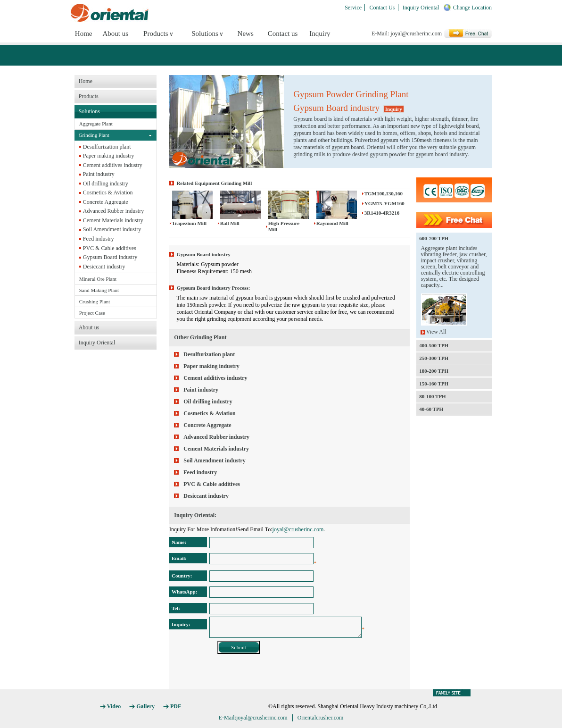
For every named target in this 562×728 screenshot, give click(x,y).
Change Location (472, 8)
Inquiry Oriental (421, 8)
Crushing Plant (95, 301)
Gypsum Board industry (110, 257)
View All (436, 332)
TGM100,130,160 (384, 193)
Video (114, 706)
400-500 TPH (434, 345)
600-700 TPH (434, 238)
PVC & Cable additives (110, 248)
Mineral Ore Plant (98, 279)
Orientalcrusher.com (321, 718)
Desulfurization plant (107, 147)
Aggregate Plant (96, 124)
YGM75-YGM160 (384, 203)
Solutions (205, 33)
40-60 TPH (431, 409)
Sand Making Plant (99, 290)
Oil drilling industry (106, 184)
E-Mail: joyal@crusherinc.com (407, 33)
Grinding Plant (94, 135)
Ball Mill (230, 223)
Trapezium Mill (189, 223)
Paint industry (99, 174)
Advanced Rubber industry (113, 211)
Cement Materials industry (113, 220)
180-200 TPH (434, 371)
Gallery (145, 706)
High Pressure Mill (284, 226)
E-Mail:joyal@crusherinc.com (253, 718)
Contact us (283, 33)
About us (115, 33)
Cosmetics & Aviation (108, 192)
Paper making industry (109, 156)
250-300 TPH (434, 358)
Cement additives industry (113, 165)
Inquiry (320, 33)
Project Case (92, 313)
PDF (176, 706)
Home (84, 33)
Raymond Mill (332, 223)
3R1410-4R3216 (382, 213)
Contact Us (382, 8)
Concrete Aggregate (106, 202)
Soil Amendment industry (112, 229)
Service (353, 8)
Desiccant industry (104, 267)
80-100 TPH (432, 396)
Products (156, 33)
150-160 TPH (434, 384)
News (246, 33)
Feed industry (99, 239)
